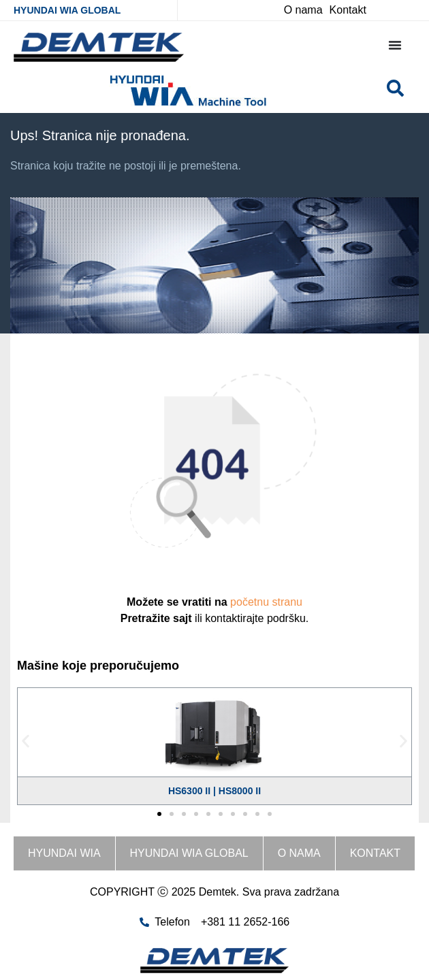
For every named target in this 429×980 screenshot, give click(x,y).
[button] (26, 741)
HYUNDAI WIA (64, 853)
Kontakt (375, 853)
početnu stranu (266, 602)
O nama (299, 853)
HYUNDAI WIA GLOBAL (67, 10)
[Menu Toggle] (395, 45)
